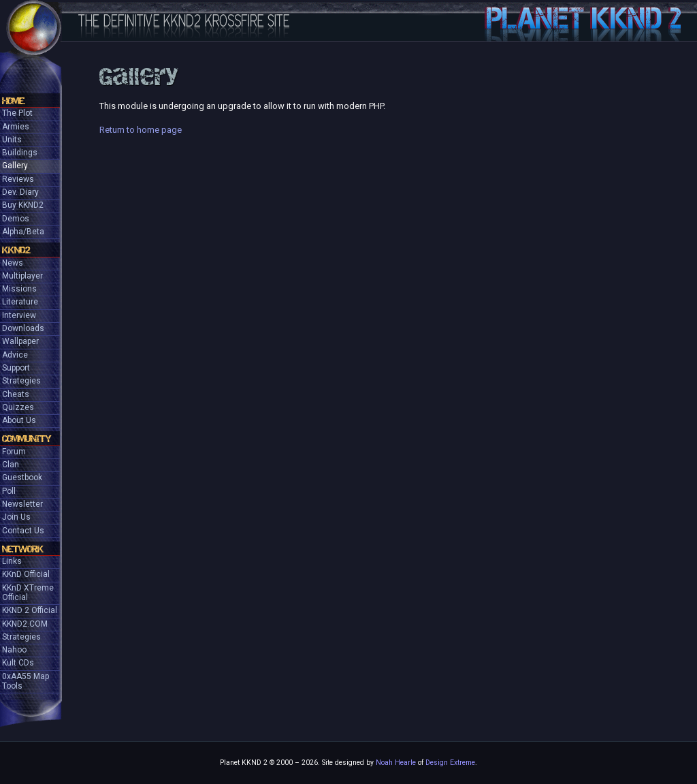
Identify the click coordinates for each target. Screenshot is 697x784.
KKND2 (16, 250)
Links (12, 561)
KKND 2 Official (30, 610)
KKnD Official (26, 574)
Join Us (16, 517)
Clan (11, 465)
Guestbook (22, 477)
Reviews (18, 179)
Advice (15, 355)
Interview (19, 315)
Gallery (15, 166)
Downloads (23, 328)
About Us (19, 420)
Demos (16, 219)
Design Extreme (450, 763)
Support (16, 368)
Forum (14, 452)
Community (27, 439)
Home (13, 101)
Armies (16, 127)
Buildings (20, 153)
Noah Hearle (396, 763)
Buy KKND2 (23, 205)
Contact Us (23, 531)
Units (12, 140)
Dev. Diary (20, 192)
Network (23, 549)
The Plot (17, 113)
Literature (20, 302)
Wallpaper (20, 341)
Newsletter (22, 504)
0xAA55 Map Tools (26, 681)
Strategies (21, 381)
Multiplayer (22, 276)
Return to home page (141, 130)
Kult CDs (18, 663)
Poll (9, 491)
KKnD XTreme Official (28, 593)
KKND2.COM (25, 624)
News (13, 263)
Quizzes (18, 407)
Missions (19, 289)
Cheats (16, 394)
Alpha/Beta (23, 232)
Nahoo (14, 650)
